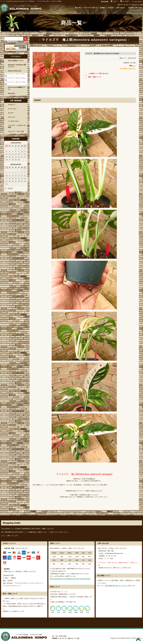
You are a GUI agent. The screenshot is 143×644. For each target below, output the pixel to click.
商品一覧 (78, 8)
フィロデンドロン (14, 121)
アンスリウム (12, 109)
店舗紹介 (103, 8)
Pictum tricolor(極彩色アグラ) (17, 88)
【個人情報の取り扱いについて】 (115, 586)
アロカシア (12, 105)
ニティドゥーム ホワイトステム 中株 (15, 75)
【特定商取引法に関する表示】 (31, 529)
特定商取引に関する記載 (135, 8)
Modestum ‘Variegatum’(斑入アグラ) (17, 66)
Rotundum (12, 93)
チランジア (12, 117)
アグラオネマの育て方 (90, 8)
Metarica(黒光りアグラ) (16, 61)
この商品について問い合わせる (97, 74)
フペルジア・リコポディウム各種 (17, 126)
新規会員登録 (105, 2)
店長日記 (111, 8)
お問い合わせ (120, 8)
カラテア (11, 113)
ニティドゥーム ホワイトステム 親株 (15, 83)
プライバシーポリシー (136, 10)
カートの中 (126, 1)
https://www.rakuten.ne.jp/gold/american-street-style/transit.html (70, 579)
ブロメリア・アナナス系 (16, 131)
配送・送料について (93, 77)
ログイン (115, 1)
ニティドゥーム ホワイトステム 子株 (15, 79)
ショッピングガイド (137, 2)
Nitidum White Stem (15, 71)
